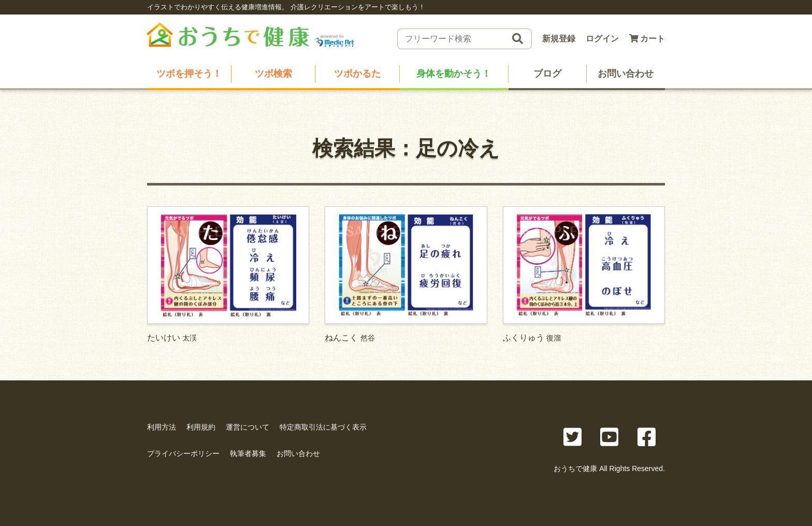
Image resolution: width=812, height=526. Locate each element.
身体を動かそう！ (454, 74)
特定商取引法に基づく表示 (323, 427)
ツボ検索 (273, 74)
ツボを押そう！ (189, 74)
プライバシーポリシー (183, 453)
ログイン (602, 39)
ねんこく (406, 274)
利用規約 (201, 427)
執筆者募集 (248, 453)
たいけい (228, 274)
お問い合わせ (626, 74)
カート (647, 39)
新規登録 (559, 39)
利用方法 (162, 427)
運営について (248, 427)
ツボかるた (357, 74)
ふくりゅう (584, 274)
